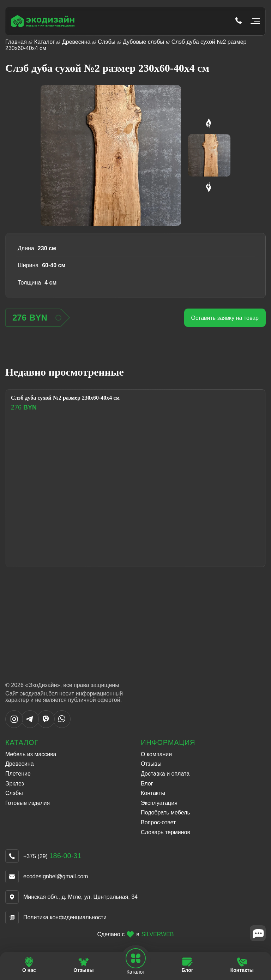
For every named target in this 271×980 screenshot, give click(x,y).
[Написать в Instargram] (14, 726)
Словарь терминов (165, 832)
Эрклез (15, 784)
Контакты (153, 793)
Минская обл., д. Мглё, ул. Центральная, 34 (80, 897)
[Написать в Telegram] (30, 726)
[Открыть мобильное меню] (254, 21)
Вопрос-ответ (158, 822)
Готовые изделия (28, 803)
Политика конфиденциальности (65, 917)
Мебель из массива (31, 754)
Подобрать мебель (165, 812)
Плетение (18, 774)
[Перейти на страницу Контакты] (242, 965)
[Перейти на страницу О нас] (29, 965)
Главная (16, 42)
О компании (156, 754)
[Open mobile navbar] (135, 958)
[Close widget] (258, 933)
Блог (147, 784)
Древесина (76, 42)
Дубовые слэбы (143, 42)
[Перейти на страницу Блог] (188, 965)
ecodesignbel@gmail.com (56, 876)
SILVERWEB (158, 934)
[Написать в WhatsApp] (62, 726)
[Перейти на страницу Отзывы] (84, 965)
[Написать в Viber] (46, 726)
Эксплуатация (159, 803)
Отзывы (151, 764)
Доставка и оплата (165, 774)
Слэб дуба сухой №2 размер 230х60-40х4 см (65, 398)
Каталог (44, 42)
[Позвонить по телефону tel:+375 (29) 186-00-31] (239, 21)
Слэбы (107, 42)
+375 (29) (52, 856)
